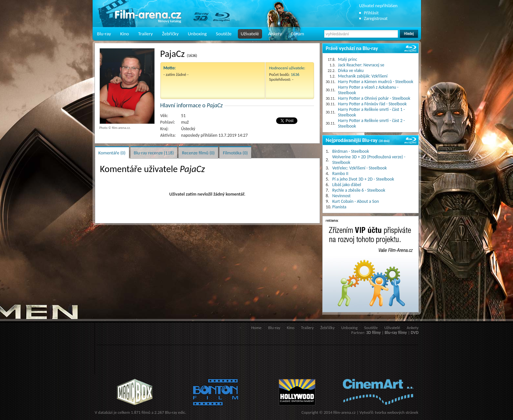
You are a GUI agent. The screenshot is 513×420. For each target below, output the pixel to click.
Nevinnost (342, 196)
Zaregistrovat (376, 18)
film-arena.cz (345, 412)
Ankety (275, 34)
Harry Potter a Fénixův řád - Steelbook (372, 104)
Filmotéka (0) (235, 153)
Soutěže (224, 34)
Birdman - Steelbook (351, 151)
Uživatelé (250, 34)
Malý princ (348, 59)
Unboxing (197, 34)
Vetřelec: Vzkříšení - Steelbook (360, 168)
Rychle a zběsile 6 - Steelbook (359, 190)
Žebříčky (170, 34)
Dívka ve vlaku (351, 70)
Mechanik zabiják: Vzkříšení (363, 76)
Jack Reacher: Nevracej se (361, 65)
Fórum (298, 34)
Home (256, 328)
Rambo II (340, 174)
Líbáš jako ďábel (347, 185)
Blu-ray (104, 34)
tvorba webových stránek (397, 412)
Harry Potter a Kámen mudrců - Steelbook (376, 82)
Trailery (145, 34)
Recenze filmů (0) (198, 153)
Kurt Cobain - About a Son (356, 201)
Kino (124, 34)
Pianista (339, 207)
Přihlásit (371, 13)
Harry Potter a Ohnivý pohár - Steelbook (374, 98)
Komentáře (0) (112, 153)
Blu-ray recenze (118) (154, 153)
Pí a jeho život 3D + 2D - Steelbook (363, 179)
